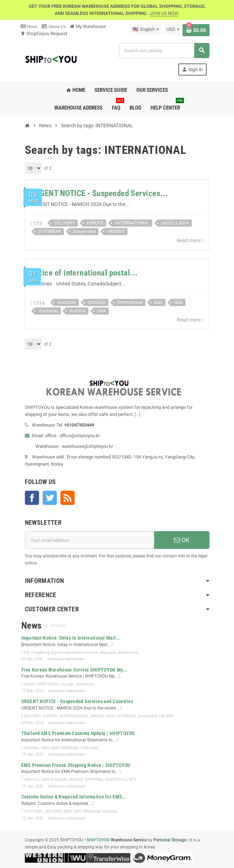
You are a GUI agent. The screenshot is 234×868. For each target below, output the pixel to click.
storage (67, 684)
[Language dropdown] (146, 29)
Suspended (84, 231)
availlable (67, 302)
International (130, 302)
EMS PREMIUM (65, 748)
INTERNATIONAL (132, 223)
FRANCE (76, 780)
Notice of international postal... (84, 273)
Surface (78, 311)
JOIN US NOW (164, 13)
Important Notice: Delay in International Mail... (71, 638)
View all (58, 626)
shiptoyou (48, 311)
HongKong (40, 653)
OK (182, 540)
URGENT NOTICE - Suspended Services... (99, 193)
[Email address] (89, 540)
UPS (133, 780)
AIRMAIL (32, 748)
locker (29, 684)
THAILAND (89, 748)
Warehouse (128, 653)
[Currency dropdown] (173, 29)
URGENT (116, 231)
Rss (67, 498)
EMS (45, 748)
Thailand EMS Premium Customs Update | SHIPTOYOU (78, 733)
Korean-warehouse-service (74, 653)
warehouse (85, 684)
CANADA (97, 302)
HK (27, 653)
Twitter (50, 498)
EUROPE (95, 223)
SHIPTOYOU (48, 684)
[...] (137, 414)
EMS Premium (54, 780)
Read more (190, 241)
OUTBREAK (50, 231)
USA (102, 311)
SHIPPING (94, 780)
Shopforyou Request (44, 34)
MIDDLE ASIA (175, 223)
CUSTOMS (34, 811)
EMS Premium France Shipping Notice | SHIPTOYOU (76, 765)
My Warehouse (88, 26)
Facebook (32, 498)
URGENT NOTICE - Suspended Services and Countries (77, 701)
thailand (109, 811)
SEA (178, 302)
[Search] (164, 51)
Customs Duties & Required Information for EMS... (74, 797)
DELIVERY (65, 223)
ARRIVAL (32, 780)
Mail (158, 302)
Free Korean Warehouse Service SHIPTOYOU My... (74, 670)
